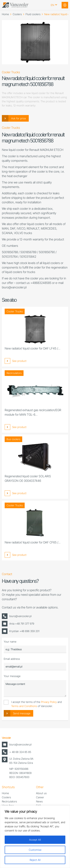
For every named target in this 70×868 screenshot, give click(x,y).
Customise (35, 850)
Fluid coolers (33, 14)
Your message (12, 676)
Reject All (35, 860)
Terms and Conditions (24, 706)
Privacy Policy (49, 702)
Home (5, 14)
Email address (12, 659)
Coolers (17, 14)
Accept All (35, 840)
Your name (10, 642)
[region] (35, 837)
